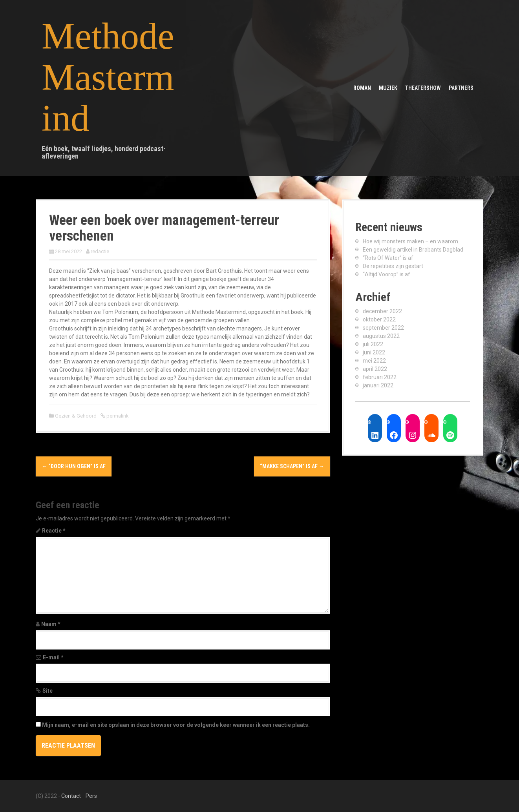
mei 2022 (374, 361)
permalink (117, 416)
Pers (91, 796)
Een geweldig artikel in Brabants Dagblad (413, 250)
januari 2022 (378, 385)
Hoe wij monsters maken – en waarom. (411, 241)
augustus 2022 (381, 336)
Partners (461, 88)
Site (48, 691)
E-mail (53, 657)
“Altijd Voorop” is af (387, 274)
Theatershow (423, 88)
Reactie (54, 531)
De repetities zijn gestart (393, 266)
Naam (51, 624)
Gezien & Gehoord (76, 416)
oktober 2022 (379, 319)
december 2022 (382, 311)
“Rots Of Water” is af (388, 258)
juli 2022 (373, 344)
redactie (100, 251)
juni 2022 (374, 352)
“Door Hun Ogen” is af (74, 466)
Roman (362, 88)
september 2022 (383, 328)
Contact (71, 796)
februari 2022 (380, 377)
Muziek (388, 88)
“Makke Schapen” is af (292, 466)
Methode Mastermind (108, 77)
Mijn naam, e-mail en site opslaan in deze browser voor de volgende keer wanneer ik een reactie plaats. (176, 725)
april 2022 (375, 369)
